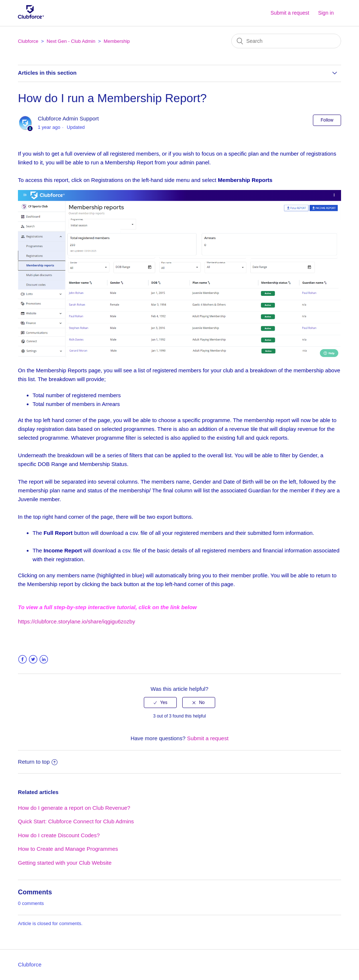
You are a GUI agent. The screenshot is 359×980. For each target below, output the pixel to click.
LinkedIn (44, 659)
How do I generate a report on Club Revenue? (74, 808)
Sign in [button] (326, 13)
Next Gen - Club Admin (71, 41)
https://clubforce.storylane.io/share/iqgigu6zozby (76, 621)
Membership (117, 41)
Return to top (38, 762)
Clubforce (28, 41)
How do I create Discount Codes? (59, 835)
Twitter (33, 659)
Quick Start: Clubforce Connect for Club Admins (76, 821)
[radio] (160, 703)
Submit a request (290, 13)
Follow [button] (327, 120)
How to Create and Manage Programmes (68, 849)
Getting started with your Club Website (65, 863)
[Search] (286, 41)
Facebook (23, 659)
